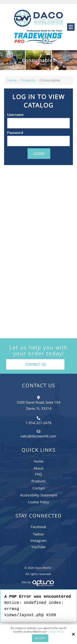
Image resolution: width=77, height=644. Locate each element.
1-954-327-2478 (38, 423)
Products (28, 80)
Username (15, 115)
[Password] (38, 141)
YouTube (38, 547)
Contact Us (35, 364)
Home (12, 80)
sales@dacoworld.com (39, 436)
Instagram (38, 540)
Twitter (38, 534)
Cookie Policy (56, 632)
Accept (40, 638)
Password (15, 133)
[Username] (38, 123)
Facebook (38, 527)
